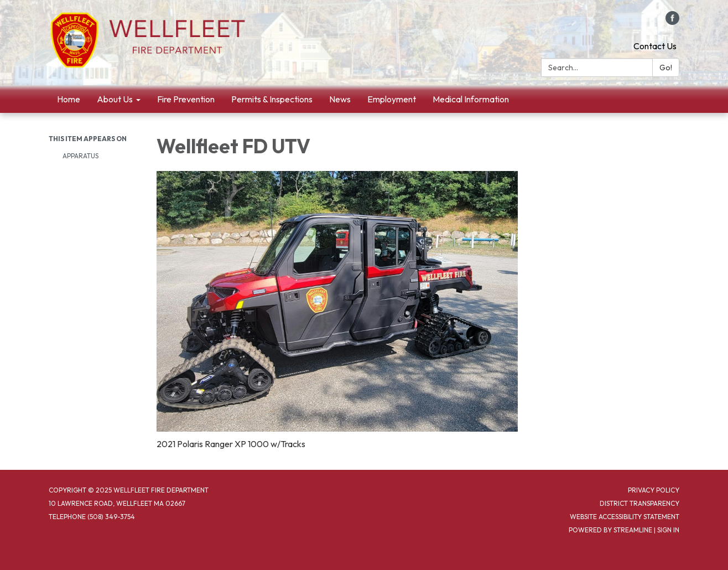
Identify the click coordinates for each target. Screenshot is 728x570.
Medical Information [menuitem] (471, 99)
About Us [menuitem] (115, 99)
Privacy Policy (654, 490)
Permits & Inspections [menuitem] (272, 99)
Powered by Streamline (610, 530)
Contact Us (655, 46)
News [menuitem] (340, 99)
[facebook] (672, 22)
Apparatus (80, 156)
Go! (666, 68)
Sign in (668, 530)
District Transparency (639, 503)
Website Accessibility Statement (625, 517)
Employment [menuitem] (392, 99)
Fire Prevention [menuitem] (186, 99)
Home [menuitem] (69, 99)
